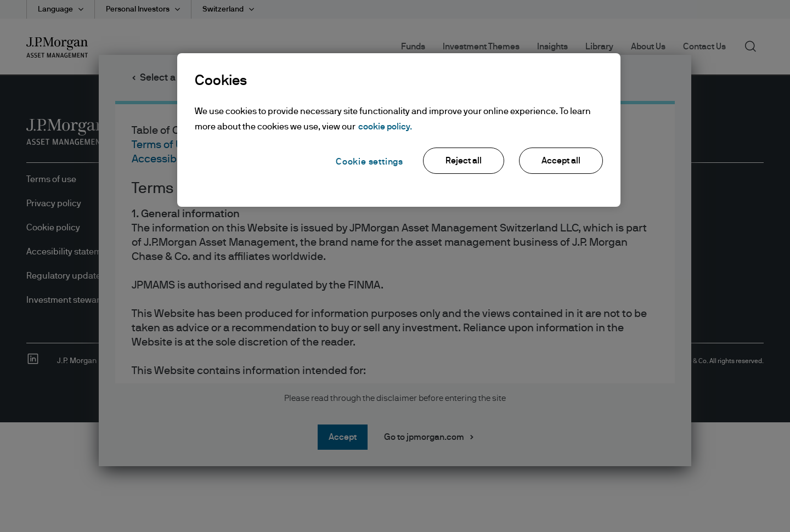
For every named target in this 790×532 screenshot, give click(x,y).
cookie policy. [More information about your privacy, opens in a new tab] (385, 127)
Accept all (561, 161)
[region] (399, 130)
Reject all (464, 161)
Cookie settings (369, 162)
